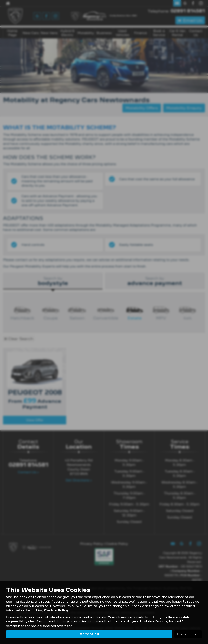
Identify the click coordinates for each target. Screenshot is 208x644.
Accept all (89, 634)
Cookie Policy (56, 611)
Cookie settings (188, 634)
